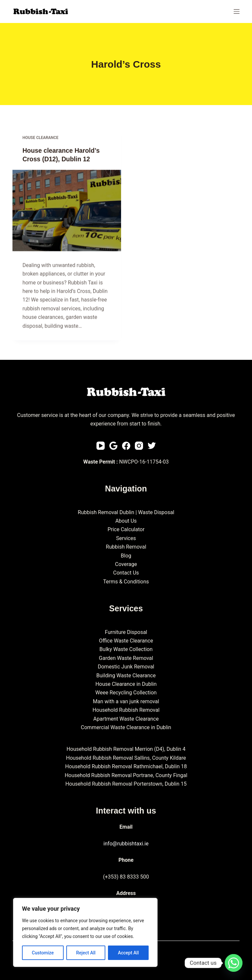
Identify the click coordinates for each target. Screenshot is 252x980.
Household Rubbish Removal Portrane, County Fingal (126, 775)
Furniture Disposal (126, 632)
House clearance (40, 138)
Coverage (126, 564)
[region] (85, 932)
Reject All (86, 953)
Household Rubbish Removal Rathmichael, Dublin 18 (126, 766)
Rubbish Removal (126, 547)
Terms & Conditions (126, 582)
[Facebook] (126, 446)
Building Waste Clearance (126, 675)
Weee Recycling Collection (126, 693)
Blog (126, 555)
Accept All (128, 953)
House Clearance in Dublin (126, 684)
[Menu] (237, 11)
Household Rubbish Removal (126, 710)
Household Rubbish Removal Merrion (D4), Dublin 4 (126, 749)
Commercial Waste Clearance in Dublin (126, 727)
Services (126, 538)
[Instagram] (139, 446)
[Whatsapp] (234, 963)
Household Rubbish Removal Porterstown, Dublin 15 (126, 784)
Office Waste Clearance (126, 641)
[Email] (113, 446)
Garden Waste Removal (126, 658)
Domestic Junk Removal (126, 667)
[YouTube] (101, 446)
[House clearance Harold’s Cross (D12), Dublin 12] (67, 211)
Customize (43, 953)
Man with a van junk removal (126, 701)
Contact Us (126, 573)
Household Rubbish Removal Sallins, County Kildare (126, 758)
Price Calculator (126, 529)
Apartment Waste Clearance (126, 719)
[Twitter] (152, 446)
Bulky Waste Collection (126, 649)
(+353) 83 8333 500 (126, 876)
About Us (126, 521)
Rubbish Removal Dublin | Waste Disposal (126, 512)
